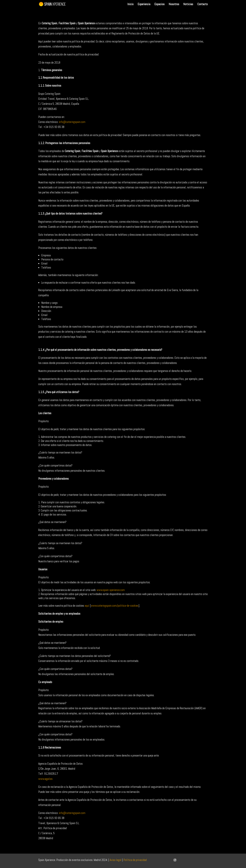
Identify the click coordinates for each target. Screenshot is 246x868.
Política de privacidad (135, 860)
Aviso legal (116, 860)
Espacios (159, 5)
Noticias (188, 5)
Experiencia (144, 5)
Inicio (130, 5)
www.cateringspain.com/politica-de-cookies (115, 606)
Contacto (202, 5)
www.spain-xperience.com (111, 590)
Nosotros (174, 5)
